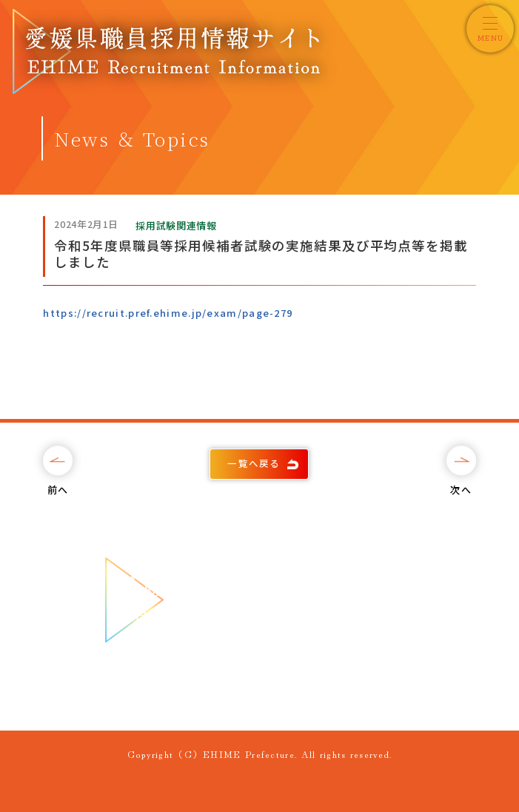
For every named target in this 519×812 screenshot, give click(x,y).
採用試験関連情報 (176, 225)
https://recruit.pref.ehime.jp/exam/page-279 (168, 313)
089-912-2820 (275, 688)
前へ (58, 490)
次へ (461, 490)
